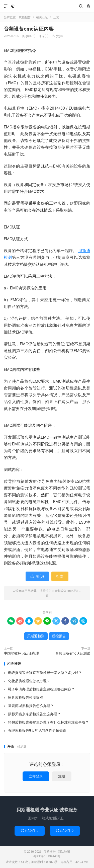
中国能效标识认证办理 (21, 653)
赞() (57, 36)
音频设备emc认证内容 (29, 29)
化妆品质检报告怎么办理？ (29, 681)
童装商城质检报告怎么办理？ (31, 706)
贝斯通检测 (36, 636)
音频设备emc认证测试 (73, 653)
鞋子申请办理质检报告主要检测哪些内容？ (41, 689)
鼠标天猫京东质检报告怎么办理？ (34, 714)
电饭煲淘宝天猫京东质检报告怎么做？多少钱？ (45, 673)
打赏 (60, 576)
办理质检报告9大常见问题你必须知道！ (39, 731)
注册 (62, 776)
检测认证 (42, 17)
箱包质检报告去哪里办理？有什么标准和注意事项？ (48, 722)
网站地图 (64, 852)
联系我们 (30, 831)
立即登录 (36, 776)
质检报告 (47, 6)
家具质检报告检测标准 (26, 697)
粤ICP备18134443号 (47, 856)
